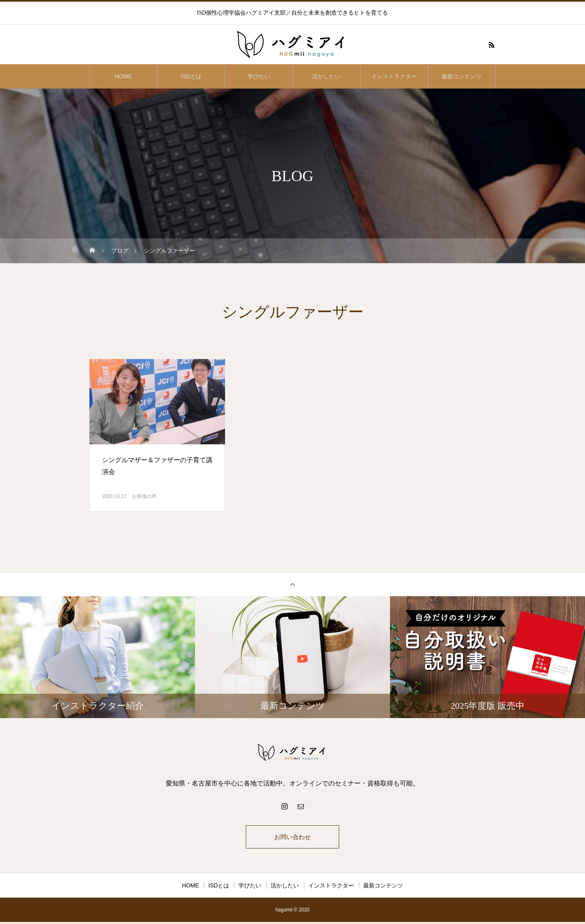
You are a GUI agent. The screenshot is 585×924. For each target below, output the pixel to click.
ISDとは (191, 76)
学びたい (259, 76)
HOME (123, 76)
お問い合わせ (292, 838)
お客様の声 (144, 496)
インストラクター (394, 76)
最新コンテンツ (461, 76)
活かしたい (326, 76)
